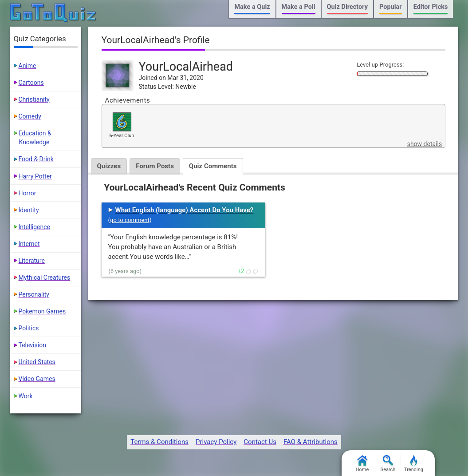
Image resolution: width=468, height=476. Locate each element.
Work (26, 396)
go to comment (130, 220)
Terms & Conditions (159, 442)
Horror (28, 193)
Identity (29, 210)
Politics (29, 328)
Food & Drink (36, 159)
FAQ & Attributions (311, 442)
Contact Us (260, 442)
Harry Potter (35, 176)
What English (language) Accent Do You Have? (185, 210)
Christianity (34, 99)
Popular (391, 7)
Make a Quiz (252, 7)
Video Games (37, 379)
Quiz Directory (347, 7)
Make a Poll (299, 7)
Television (32, 345)
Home (362, 464)
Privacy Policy (216, 442)
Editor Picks (431, 7)
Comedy (30, 116)
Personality (34, 294)
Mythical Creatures (45, 278)
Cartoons (31, 83)
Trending (414, 464)
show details (425, 144)
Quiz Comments (213, 166)
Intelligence (35, 227)
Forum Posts (155, 166)
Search (388, 464)
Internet (29, 244)
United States (37, 362)
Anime (28, 66)
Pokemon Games (42, 311)
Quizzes (109, 166)
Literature (32, 261)
